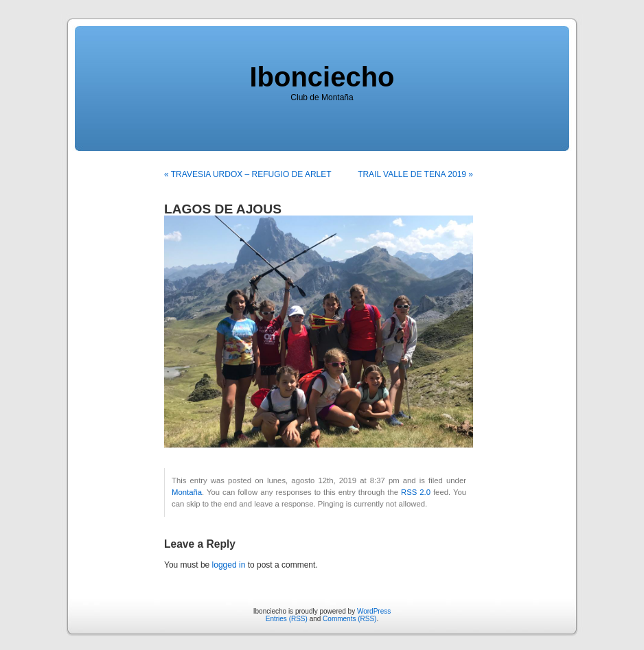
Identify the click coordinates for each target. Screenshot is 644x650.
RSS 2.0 (416, 492)
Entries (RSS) (287, 619)
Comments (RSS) (349, 619)
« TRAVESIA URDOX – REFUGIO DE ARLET (248, 174)
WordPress (374, 611)
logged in (229, 565)
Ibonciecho (322, 77)
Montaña (187, 492)
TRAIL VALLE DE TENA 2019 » (415, 174)
